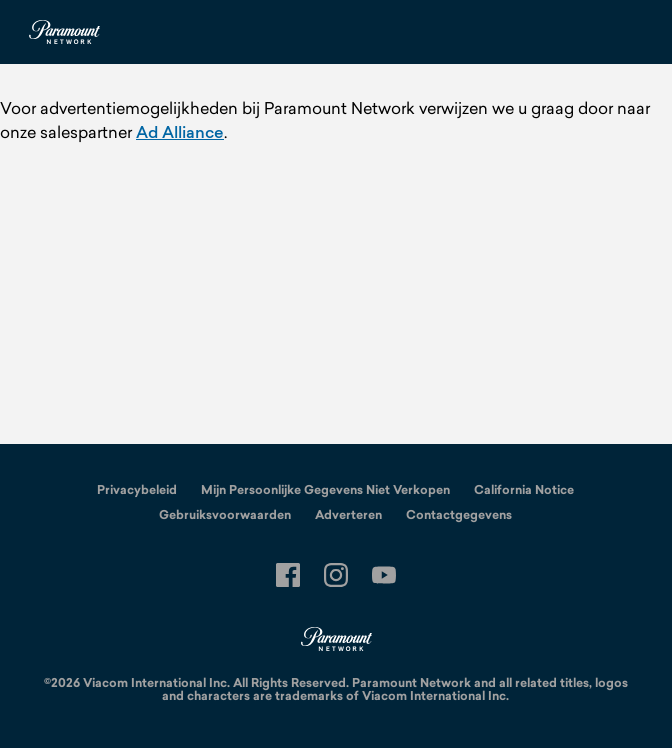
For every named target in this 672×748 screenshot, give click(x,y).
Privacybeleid (137, 490)
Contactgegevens (459, 515)
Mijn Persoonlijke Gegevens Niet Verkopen (325, 490)
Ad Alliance (180, 132)
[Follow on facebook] (288, 575)
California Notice (524, 490)
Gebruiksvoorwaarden (225, 515)
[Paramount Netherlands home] (64, 32)
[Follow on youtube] (384, 575)
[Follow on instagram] (336, 575)
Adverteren (348, 515)
